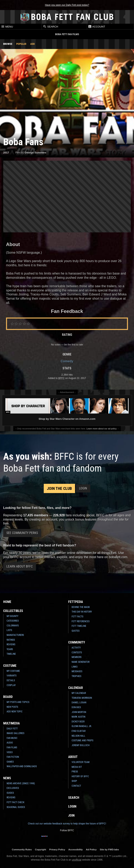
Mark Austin (78, 717)
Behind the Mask (81, 607)
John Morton (79, 712)
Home (7, 602)
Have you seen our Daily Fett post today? (67, 5)
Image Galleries (15, 733)
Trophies (76, 676)
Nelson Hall (78, 736)
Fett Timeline (79, 626)
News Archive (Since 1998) (21, 783)
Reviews (11, 644)
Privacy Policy (57, 849)
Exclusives (13, 788)
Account (97, 27)
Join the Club (59, 488)
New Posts (12, 707)
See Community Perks (22, 533)
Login (83, 488)
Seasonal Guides (16, 807)
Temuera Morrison (82, 698)
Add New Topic (15, 712)
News (7, 778)
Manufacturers (15, 635)
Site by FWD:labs (109, 849)
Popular (21, 44)
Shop (74, 781)
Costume (10, 666)
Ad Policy (91, 849)
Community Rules (22, 849)
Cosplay (11, 685)
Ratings (11, 640)
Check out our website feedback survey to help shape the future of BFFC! (67, 824)
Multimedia (12, 723)
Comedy (67, 361)
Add (32, 44)
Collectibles (13, 611)
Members (77, 657)
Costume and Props (82, 740)
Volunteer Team (81, 762)
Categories (13, 621)
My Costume (13, 671)
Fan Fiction (13, 757)
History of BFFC (80, 776)
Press (75, 772)
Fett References (81, 621)
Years (10, 649)
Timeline (11, 654)
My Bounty (12, 616)
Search (51, 27)
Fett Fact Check (16, 802)
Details (11, 680)
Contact (76, 786)
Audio (10, 743)
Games (10, 762)
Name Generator (81, 662)
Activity (76, 648)
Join (71, 815)
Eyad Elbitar (79, 731)
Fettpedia (76, 602)
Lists (9, 630)
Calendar (76, 688)
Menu (7, 27)
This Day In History (82, 612)
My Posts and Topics (18, 702)
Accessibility (76, 849)
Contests (77, 653)
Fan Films (12, 748)
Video (10, 752)
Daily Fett (12, 729)
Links (75, 667)
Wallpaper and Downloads (22, 766)
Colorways (13, 626)
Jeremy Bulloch (81, 745)
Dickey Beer (78, 722)
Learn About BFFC (20, 566)
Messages (77, 671)
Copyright (40, 849)
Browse (8, 44)
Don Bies (76, 707)
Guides (10, 793)
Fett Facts (77, 617)
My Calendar (79, 693)
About (73, 757)
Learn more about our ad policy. (102, 429)
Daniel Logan (79, 703)
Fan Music (12, 738)
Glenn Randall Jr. (82, 726)
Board (8, 697)
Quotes (76, 631)
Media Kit (77, 767)
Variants (12, 676)
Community (77, 642)
